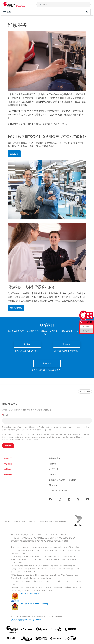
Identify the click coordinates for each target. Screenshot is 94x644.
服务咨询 (14, 154)
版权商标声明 (55, 458)
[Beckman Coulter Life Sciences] (14, 4)
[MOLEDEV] (41, 639)
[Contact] (80, 12)
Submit (8, 446)
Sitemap (53, 485)
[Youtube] (88, 500)
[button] (40, 4)
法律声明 (53, 464)
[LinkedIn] (69, 500)
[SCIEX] (71, 639)
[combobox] (64, 4)
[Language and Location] (87, 12)
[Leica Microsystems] (27, 639)
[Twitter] (78, 500)
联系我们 (8, 464)
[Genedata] (56, 630)
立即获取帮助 (16, 308)
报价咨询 (47, 363)
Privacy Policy (72, 434)
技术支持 (67, 344)
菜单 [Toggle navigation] (7, 12)
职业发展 (8, 458)
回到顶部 (85, 392)
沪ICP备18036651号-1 (29, 594)
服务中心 (8, 474)
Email (5, 415)
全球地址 (8, 469)
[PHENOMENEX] (56, 639)
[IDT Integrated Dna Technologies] (12, 639)
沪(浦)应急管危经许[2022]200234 (26, 620)
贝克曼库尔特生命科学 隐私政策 (63, 480)
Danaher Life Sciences (59, 490)
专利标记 (53, 474)
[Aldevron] (41, 630)
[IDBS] (71, 630)
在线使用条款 (55, 469)
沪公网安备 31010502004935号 (34, 604)
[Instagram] (60, 500)
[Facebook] (50, 500)
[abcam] (27, 630)
